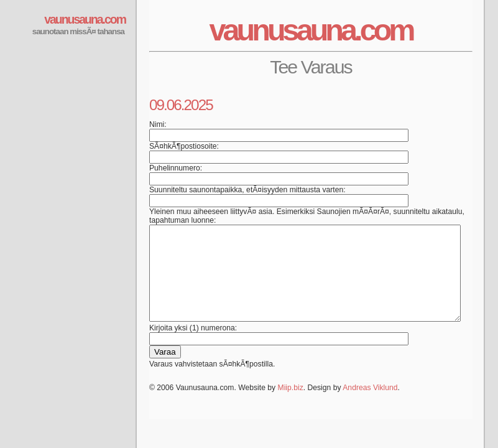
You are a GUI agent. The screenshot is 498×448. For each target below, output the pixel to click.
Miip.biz (291, 406)
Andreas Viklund (370, 406)
